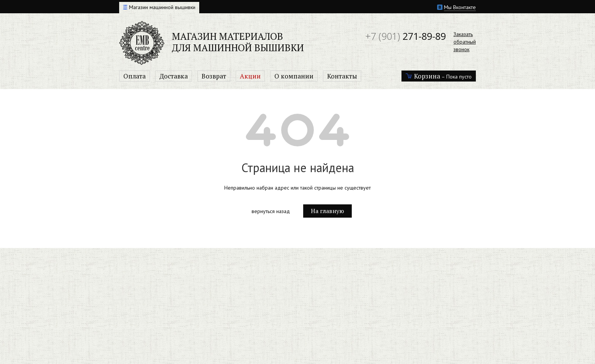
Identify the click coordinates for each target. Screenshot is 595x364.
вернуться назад (271, 211)
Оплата (135, 76)
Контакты (342, 76)
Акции (250, 76)
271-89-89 (406, 36)
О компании (294, 76)
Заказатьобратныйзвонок (465, 42)
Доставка (174, 76)
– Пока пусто (439, 76)
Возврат (214, 76)
